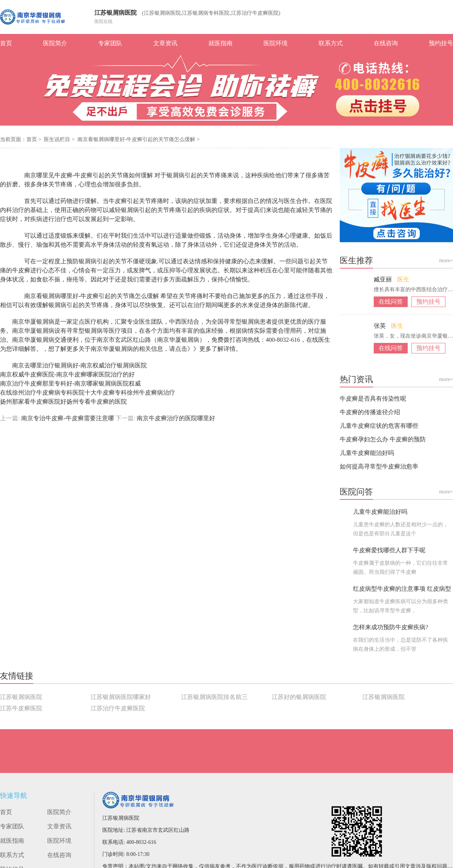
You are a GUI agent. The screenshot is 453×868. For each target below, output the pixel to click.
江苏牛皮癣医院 (21, 708)
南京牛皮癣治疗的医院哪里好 (175, 418)
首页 (6, 43)
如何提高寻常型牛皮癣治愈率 (379, 466)
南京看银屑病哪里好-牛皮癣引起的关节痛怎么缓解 (137, 139)
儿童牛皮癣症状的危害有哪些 (379, 426)
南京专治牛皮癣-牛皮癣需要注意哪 (67, 418)
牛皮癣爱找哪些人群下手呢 (389, 550)
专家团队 (110, 43)
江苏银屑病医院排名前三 (214, 697)
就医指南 (220, 43)
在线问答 (391, 302)
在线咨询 (386, 43)
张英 (381, 326)
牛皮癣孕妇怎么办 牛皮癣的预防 (383, 439)
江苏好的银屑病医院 (299, 697)
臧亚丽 (384, 279)
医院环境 (276, 43)
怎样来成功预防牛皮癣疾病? (391, 627)
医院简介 (55, 43)
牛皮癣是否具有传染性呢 (373, 399)
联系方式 (331, 43)
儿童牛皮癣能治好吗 (367, 453)
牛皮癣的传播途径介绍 (370, 412)
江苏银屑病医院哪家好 (121, 697)
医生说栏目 (58, 139)
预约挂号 (441, 43)
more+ (446, 260)
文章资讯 (165, 43)
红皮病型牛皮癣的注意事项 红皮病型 (402, 589)
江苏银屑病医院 (116, 13)
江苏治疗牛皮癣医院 (118, 708)
